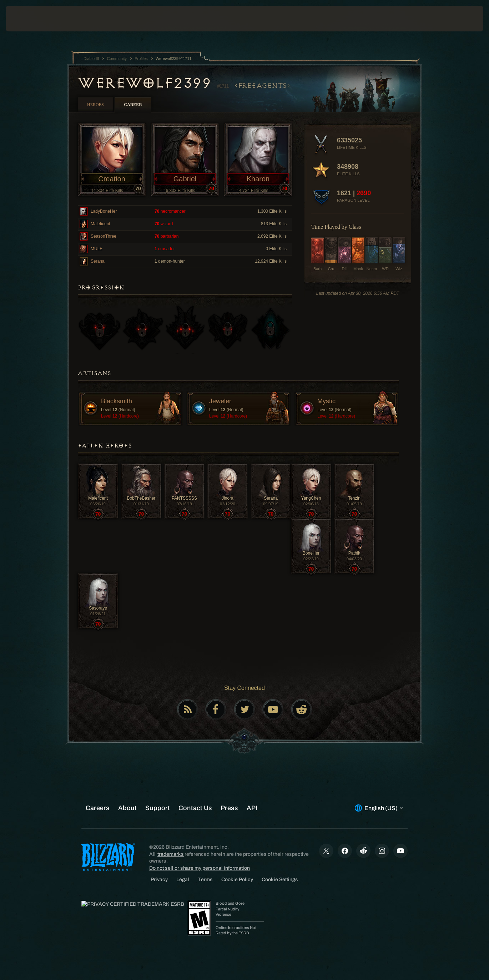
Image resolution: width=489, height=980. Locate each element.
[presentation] (28, 19)
